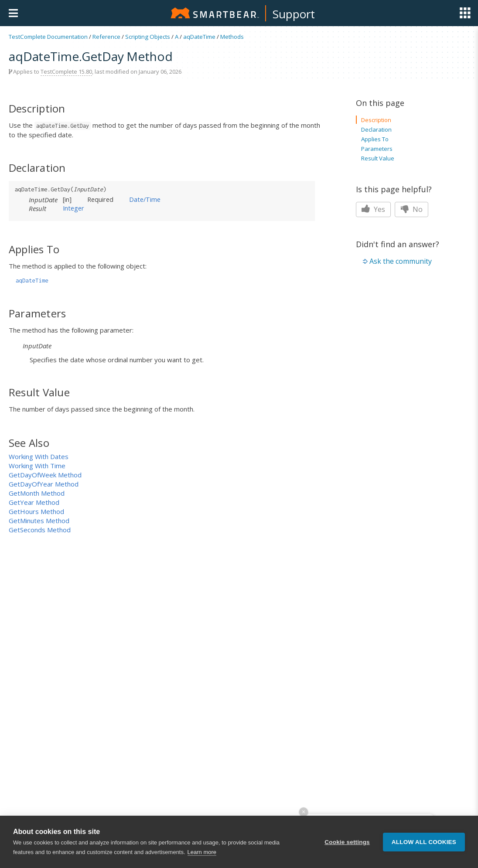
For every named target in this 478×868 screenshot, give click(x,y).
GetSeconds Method (40, 530)
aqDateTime (199, 37)
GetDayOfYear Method (44, 484)
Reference (106, 37)
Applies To (375, 139)
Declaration (376, 129)
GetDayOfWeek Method (45, 475)
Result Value (378, 158)
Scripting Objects (148, 37)
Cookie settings (347, 842)
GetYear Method (34, 502)
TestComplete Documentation (48, 37)
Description (376, 120)
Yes (373, 209)
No (411, 209)
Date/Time (145, 199)
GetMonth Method (37, 493)
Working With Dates (39, 456)
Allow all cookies (424, 842)
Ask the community (401, 261)
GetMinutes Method (39, 521)
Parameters (377, 149)
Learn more (202, 852)
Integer (73, 208)
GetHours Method (36, 511)
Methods (232, 37)
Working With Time (37, 466)
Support (294, 14)
